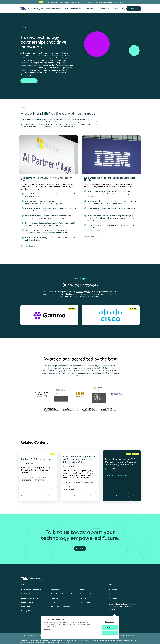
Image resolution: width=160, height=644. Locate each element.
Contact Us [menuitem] (114, 598)
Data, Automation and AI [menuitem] (31, 590)
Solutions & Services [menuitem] (55, 9)
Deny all (106, 628)
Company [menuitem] (91, 9)
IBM (89, 292)
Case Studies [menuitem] (85, 602)
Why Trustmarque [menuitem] (75, 9)
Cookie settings (106, 622)
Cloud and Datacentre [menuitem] (30, 598)
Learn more (48, 630)
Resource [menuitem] (103, 9)
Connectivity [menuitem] (26, 607)
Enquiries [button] (134, 9)
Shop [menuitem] (113, 9)
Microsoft (79, 292)
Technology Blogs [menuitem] (87, 594)
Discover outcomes (29, 81)
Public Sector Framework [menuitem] (61, 607)
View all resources (131, 443)
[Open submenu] (65, 9)
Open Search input (123, 9)
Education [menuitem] (55, 602)
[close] (115, 616)
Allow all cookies (106, 633)
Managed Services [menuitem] (29, 611)
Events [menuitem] (83, 598)
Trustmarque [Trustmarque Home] (31, 9)
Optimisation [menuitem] (27, 594)
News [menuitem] (82, 590)
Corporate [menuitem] (55, 598)
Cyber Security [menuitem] (27, 602)
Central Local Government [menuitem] (61, 594)
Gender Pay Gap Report (127, 635)
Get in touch (80, 548)
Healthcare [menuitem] (55, 590)
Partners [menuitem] (113, 590)
